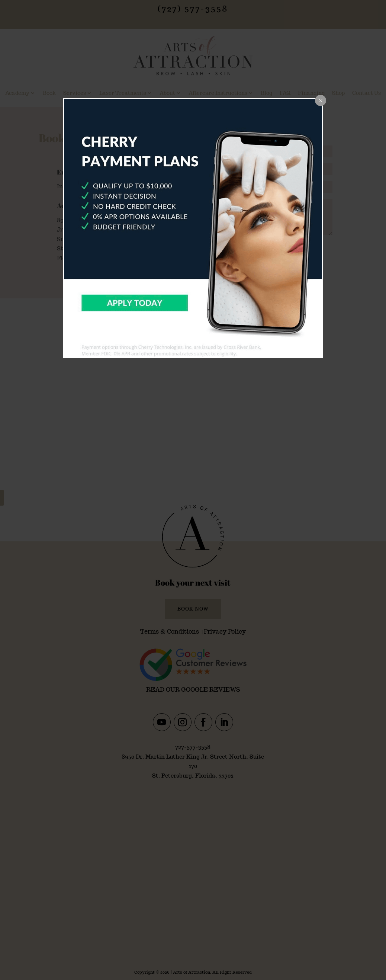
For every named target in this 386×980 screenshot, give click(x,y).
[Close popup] (321, 100)
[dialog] (193, 228)
